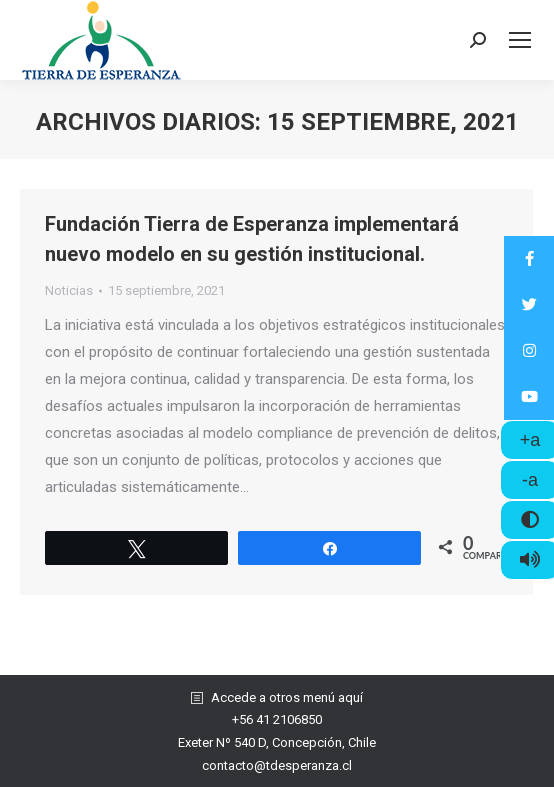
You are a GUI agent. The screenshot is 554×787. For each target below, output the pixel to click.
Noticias (69, 290)
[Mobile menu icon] (520, 40)
